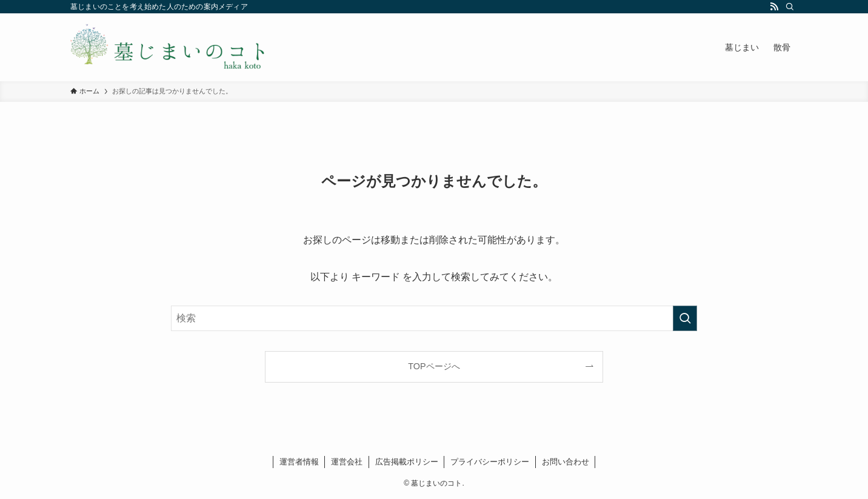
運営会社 (347, 462)
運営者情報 (299, 462)
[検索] (790, 7)
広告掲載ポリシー (407, 462)
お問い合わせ (566, 462)
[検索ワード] (434, 318)
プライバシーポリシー (490, 462)
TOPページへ (434, 366)
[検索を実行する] (685, 318)
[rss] (774, 7)
